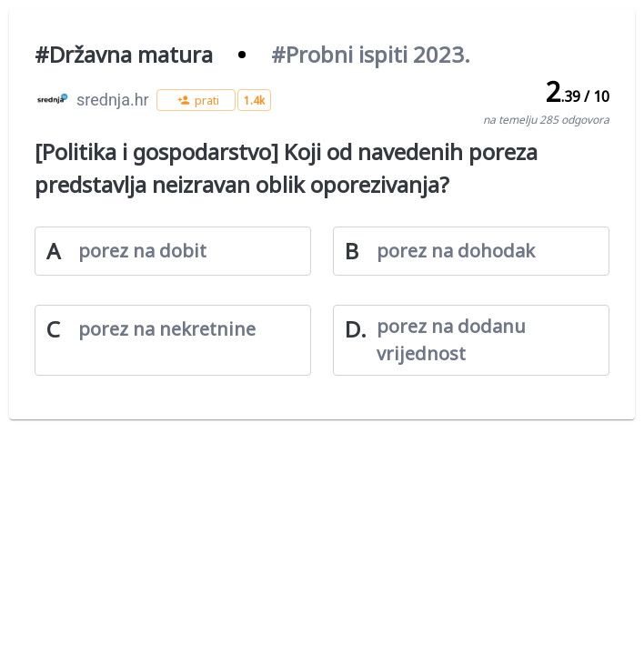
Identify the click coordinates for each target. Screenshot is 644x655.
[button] (196, 100)
